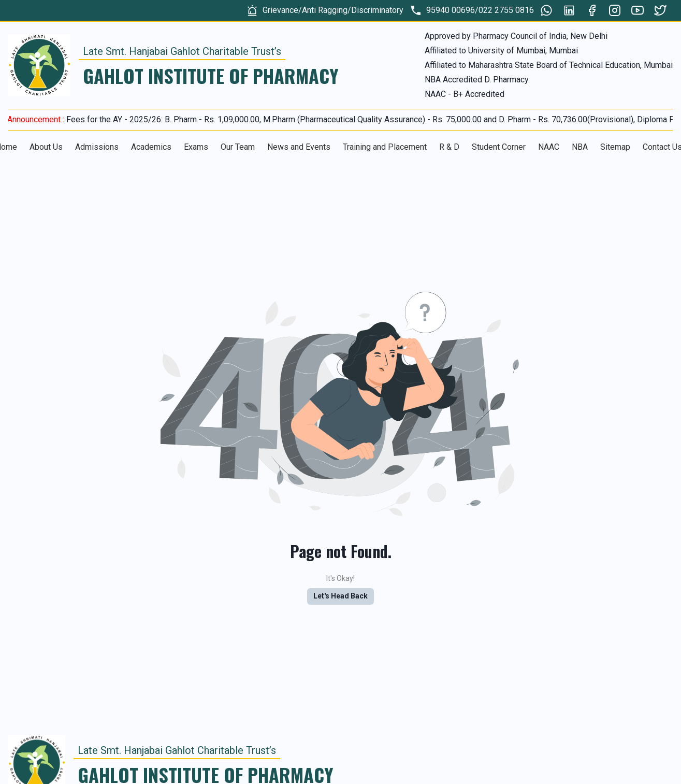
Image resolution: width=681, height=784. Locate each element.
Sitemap (615, 147)
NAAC (549, 147)
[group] (325, 10)
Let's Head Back (340, 596)
